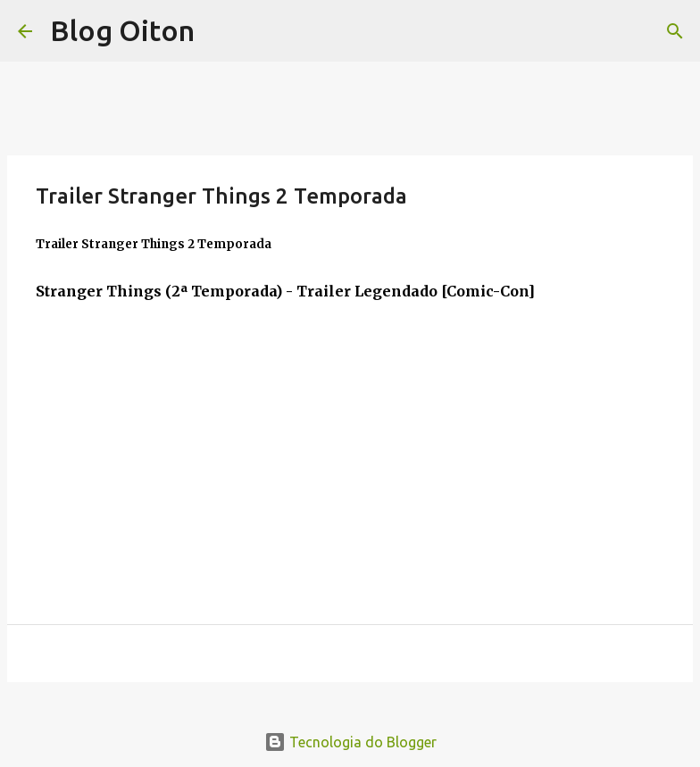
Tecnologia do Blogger (350, 742)
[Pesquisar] (675, 31)
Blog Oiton (122, 30)
